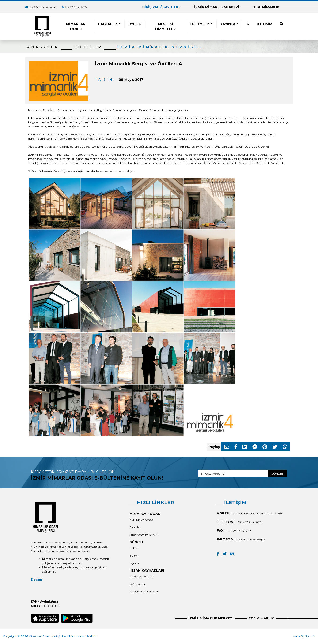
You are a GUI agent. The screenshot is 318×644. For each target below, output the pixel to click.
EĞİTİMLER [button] (200, 24)
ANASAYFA (43, 47)
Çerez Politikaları (45, 606)
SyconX (310, 636)
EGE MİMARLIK (267, 7)
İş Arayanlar (138, 584)
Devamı (37, 579)
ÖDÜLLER (88, 47)
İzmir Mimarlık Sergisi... (161, 47)
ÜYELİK (135, 24)
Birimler (135, 527)
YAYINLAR (229, 24)
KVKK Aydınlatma (44, 601)
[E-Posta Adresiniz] (233, 474)
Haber (134, 548)
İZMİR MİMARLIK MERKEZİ (217, 7)
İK (247, 24)
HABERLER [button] (108, 24)
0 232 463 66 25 (76, 7)
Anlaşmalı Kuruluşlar (144, 591)
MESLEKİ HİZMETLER (165, 26)
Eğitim (134, 563)
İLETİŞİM (265, 24)
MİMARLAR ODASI (76, 26)
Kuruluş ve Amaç (141, 520)
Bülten (134, 556)
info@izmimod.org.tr (43, 7)
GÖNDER (278, 474)
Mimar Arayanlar (141, 576)
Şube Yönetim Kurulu (144, 535)
